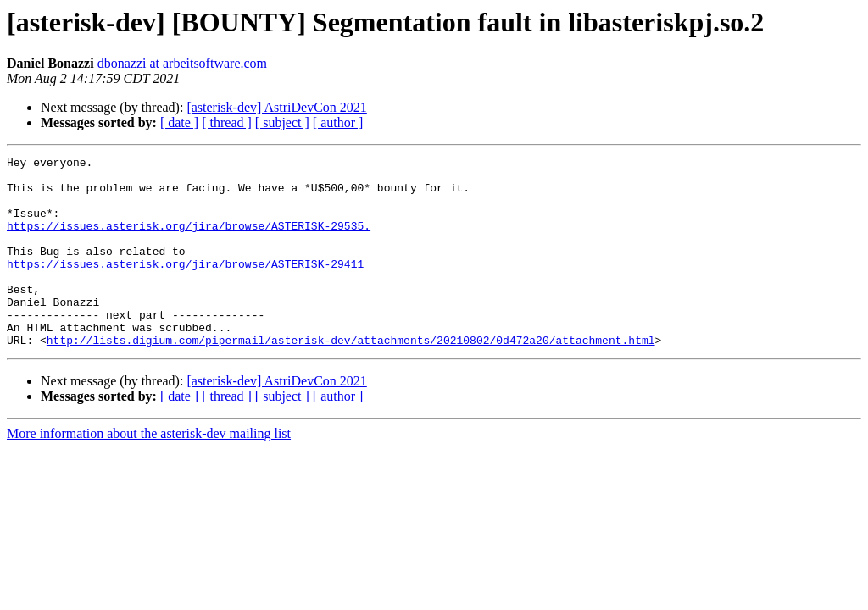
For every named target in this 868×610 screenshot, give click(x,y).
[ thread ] (227, 122)
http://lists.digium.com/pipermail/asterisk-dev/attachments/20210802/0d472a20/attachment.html (351, 378)
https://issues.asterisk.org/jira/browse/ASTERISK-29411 (185, 286)
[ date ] (179, 122)
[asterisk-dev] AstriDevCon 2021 (276, 107)
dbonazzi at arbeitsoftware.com (182, 63)
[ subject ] (282, 122)
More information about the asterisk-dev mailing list (149, 471)
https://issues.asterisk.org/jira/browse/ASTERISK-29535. (189, 241)
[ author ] (338, 122)
